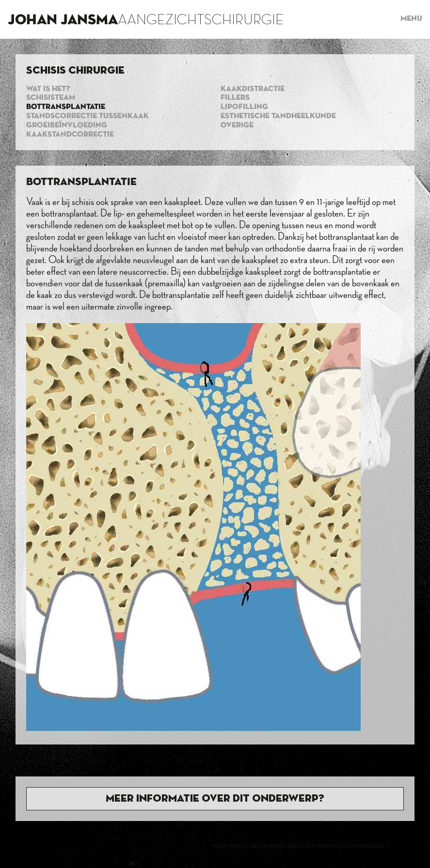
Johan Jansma (63, 20)
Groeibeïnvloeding (67, 125)
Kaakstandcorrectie (70, 135)
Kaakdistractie (253, 89)
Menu (411, 19)
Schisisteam (51, 98)
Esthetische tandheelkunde (278, 116)
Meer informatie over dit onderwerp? (215, 799)
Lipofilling (244, 107)
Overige (237, 125)
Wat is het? (48, 89)
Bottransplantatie (66, 107)
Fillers (235, 98)
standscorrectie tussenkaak (88, 116)
